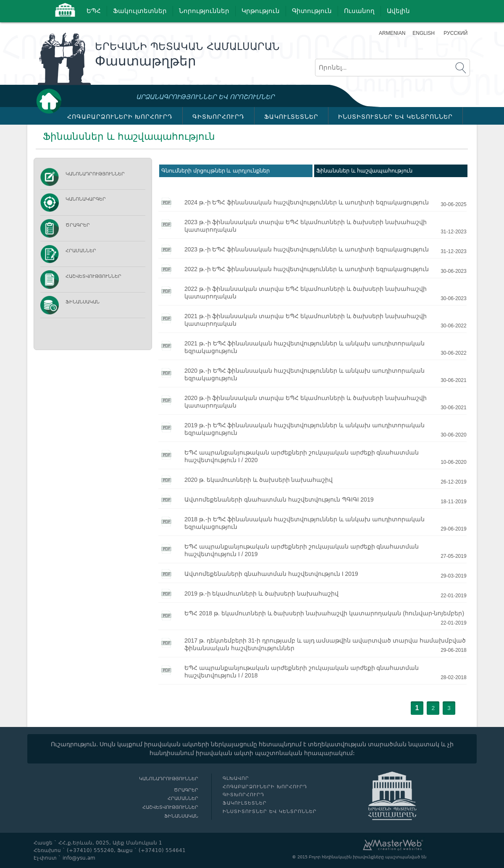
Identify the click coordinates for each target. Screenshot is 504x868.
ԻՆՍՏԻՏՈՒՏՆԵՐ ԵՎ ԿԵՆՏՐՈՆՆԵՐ (395, 117)
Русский (455, 33)
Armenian (392, 33)
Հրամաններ (81, 251)
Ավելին (398, 11)
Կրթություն (261, 11)
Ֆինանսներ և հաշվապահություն (364, 171)
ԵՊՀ (94, 11)
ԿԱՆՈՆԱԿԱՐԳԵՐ (86, 199)
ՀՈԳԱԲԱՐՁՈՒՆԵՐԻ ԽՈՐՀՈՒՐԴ (120, 117)
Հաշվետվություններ (93, 276)
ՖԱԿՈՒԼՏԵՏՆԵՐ (291, 117)
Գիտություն (312, 11)
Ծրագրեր (78, 225)
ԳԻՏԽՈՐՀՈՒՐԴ (218, 117)
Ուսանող (359, 11)
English (424, 33)
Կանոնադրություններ (95, 174)
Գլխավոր (51, 101)
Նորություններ (204, 11)
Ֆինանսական (83, 302)
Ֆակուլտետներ (140, 11)
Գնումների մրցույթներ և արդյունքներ (215, 171)
